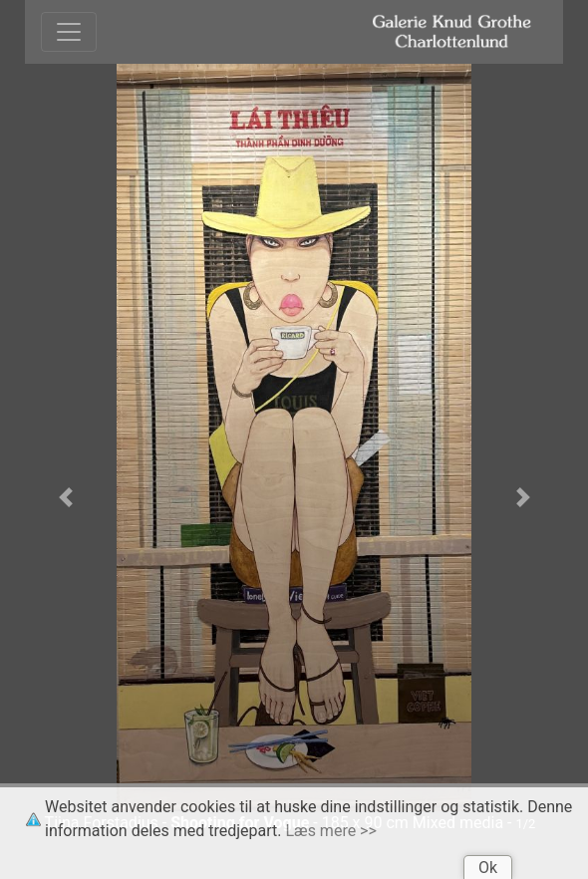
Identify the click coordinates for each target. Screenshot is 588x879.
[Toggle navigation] (69, 32)
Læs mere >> (331, 831)
